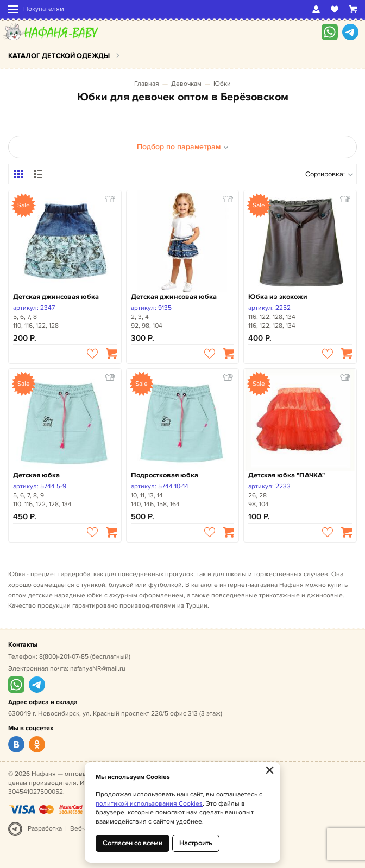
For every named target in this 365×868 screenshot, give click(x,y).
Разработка (45, 829)
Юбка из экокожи (278, 297)
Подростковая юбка (165, 475)
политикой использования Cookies (149, 804)
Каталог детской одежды (59, 56)
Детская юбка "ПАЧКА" (287, 475)
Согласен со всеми (133, 843)
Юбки (222, 84)
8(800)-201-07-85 (64, 657)
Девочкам (186, 84)
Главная (147, 84)
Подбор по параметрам (183, 147)
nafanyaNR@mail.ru (98, 669)
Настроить (196, 843)
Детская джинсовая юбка (56, 297)
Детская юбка (36, 475)
